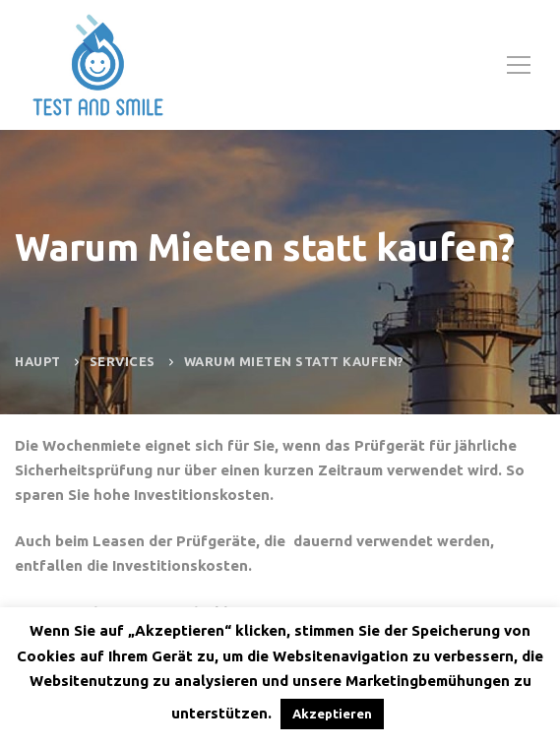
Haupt (38, 361)
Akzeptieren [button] (332, 714)
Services (123, 361)
